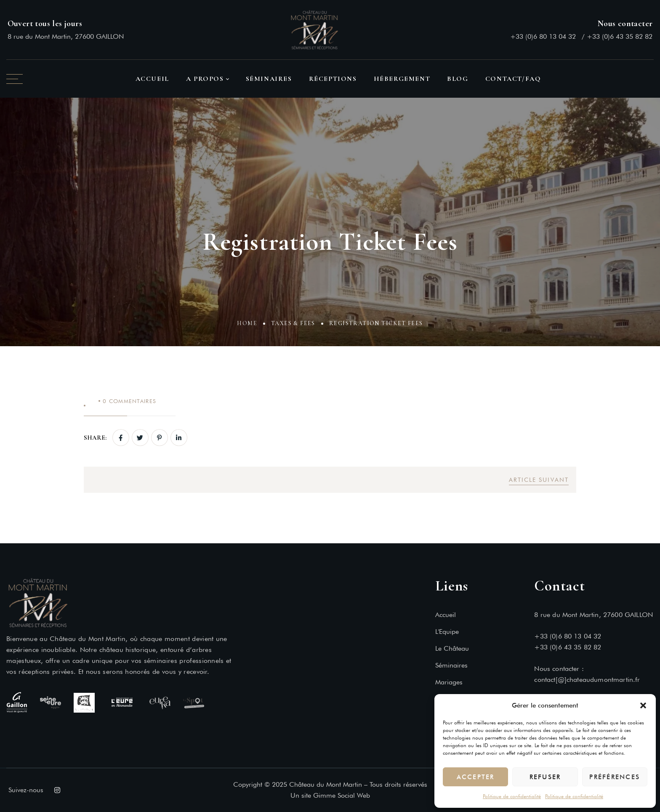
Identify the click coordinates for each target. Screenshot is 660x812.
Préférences (615, 777)
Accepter (476, 777)
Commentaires (129, 401)
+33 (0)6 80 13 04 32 (543, 36)
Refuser (545, 777)
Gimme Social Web (342, 795)
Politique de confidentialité (512, 796)
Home (247, 325)
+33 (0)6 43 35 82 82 (620, 36)
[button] (643, 705)
